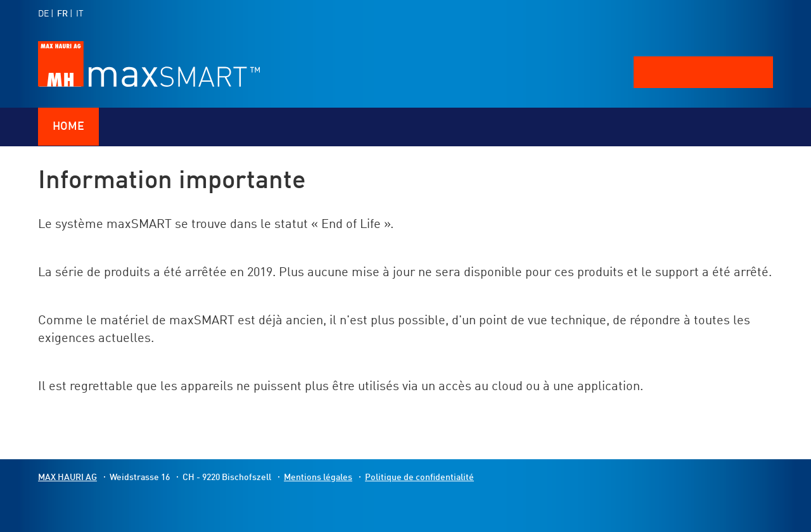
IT (80, 14)
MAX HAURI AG (67, 478)
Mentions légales (318, 478)
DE (43, 14)
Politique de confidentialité (419, 478)
